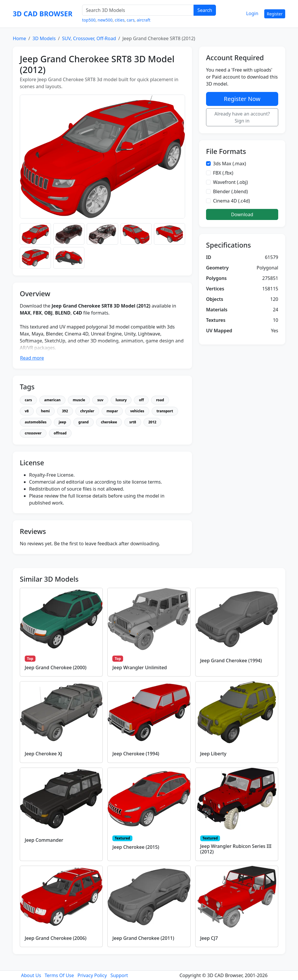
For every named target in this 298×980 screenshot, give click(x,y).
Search (205, 10)
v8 (27, 411)
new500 (105, 20)
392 (65, 411)
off (141, 400)
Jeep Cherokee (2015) (136, 847)
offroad (60, 433)
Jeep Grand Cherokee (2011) (143, 938)
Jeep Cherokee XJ (44, 754)
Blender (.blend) (230, 191)
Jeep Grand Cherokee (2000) (56, 667)
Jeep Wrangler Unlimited (140, 667)
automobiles (36, 422)
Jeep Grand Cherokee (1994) (231, 661)
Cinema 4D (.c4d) (232, 201)
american (52, 400)
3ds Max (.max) (229, 164)
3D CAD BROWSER (43, 14)
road (160, 400)
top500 (89, 20)
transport (165, 411)
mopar (112, 411)
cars (131, 20)
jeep (63, 422)
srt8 (133, 422)
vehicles (137, 411)
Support (119, 975)
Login (252, 13)
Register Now (242, 99)
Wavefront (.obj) (230, 182)
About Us (31, 975)
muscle (79, 400)
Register (275, 14)
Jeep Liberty (213, 754)
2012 (152, 422)
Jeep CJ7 (209, 938)
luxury (121, 400)
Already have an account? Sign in (242, 117)
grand (83, 422)
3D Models (44, 38)
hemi (45, 411)
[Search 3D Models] (138, 10)
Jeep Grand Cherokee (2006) (56, 938)
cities (120, 20)
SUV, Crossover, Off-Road (89, 38)
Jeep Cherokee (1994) (136, 754)
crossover (33, 433)
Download (242, 214)
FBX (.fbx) (223, 173)
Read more (32, 358)
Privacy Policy (92, 975)
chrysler (87, 411)
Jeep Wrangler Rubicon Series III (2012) (236, 849)
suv (100, 400)
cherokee (109, 422)
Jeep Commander (44, 840)
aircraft (144, 20)
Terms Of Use (59, 975)
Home (19, 38)
